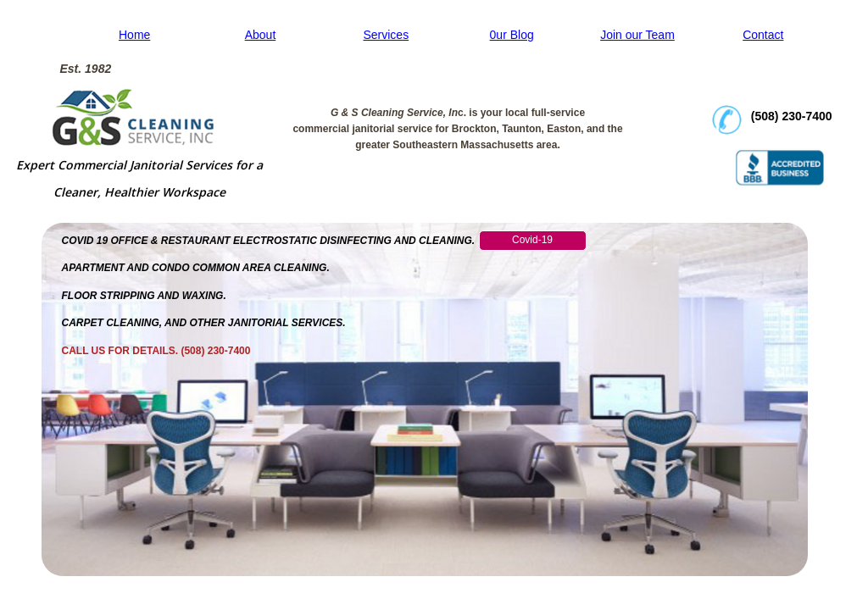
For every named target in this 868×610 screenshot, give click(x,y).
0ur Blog (512, 35)
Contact (763, 35)
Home (134, 35)
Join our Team (637, 35)
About (261, 35)
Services (386, 35)
